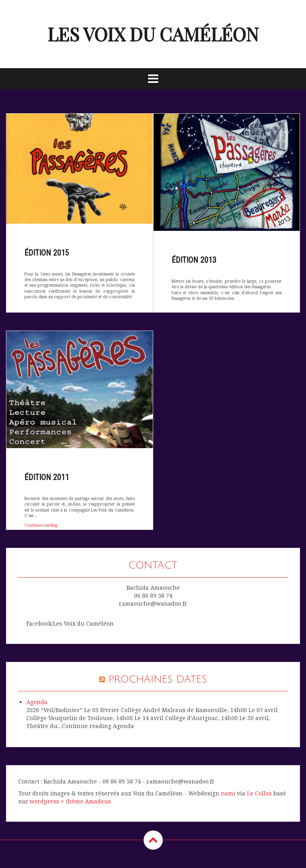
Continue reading (42, 527)
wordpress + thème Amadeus (70, 801)
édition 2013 (194, 260)
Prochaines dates (158, 679)
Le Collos (259, 793)
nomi (228, 793)
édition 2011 (47, 477)
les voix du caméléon (153, 34)
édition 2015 (47, 253)
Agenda (37, 702)
